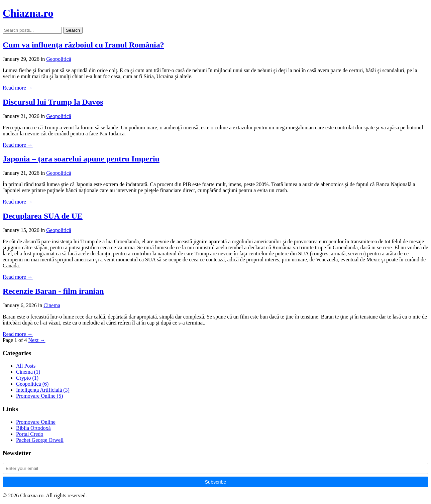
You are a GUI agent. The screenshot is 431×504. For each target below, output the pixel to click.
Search (73, 30)
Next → (37, 340)
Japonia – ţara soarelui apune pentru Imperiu (81, 159)
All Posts (26, 366)
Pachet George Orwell (40, 440)
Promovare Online (39, 396)
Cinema (52, 305)
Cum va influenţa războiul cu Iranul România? (83, 45)
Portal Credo (30, 434)
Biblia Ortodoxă (33, 428)
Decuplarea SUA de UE (43, 216)
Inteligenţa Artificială (43, 390)
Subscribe (216, 482)
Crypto (27, 378)
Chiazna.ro (28, 13)
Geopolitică (59, 59)
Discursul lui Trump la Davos (53, 102)
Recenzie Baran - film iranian (53, 291)
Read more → (18, 88)
